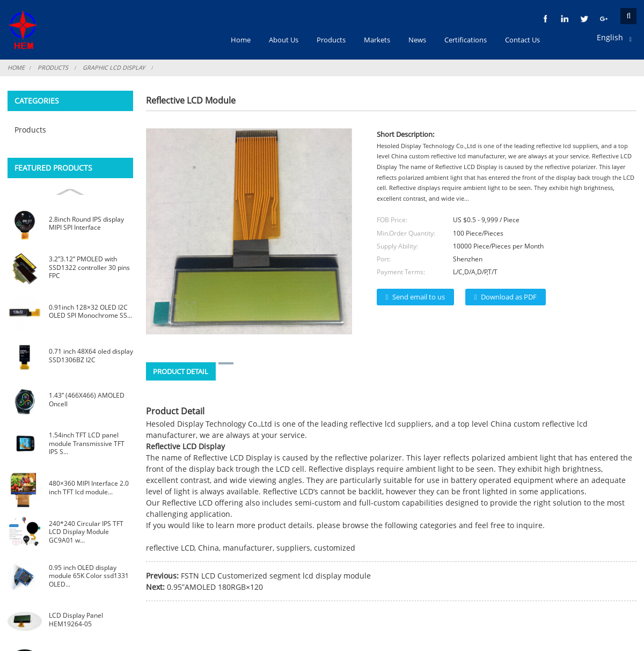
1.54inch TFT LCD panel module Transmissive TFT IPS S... (87, 443)
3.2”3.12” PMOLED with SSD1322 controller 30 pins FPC (89, 267)
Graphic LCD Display (115, 67)
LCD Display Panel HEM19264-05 (76, 620)
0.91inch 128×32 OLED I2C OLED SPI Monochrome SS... (90, 312)
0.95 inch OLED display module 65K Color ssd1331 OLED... (89, 576)
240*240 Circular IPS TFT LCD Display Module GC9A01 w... (86, 532)
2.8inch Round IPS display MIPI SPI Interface (86, 224)
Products (54, 67)
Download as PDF (509, 297)
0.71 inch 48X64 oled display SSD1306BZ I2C (91, 356)
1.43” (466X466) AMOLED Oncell (87, 400)
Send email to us (419, 297)
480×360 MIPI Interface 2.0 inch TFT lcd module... (89, 488)
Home (16, 67)
